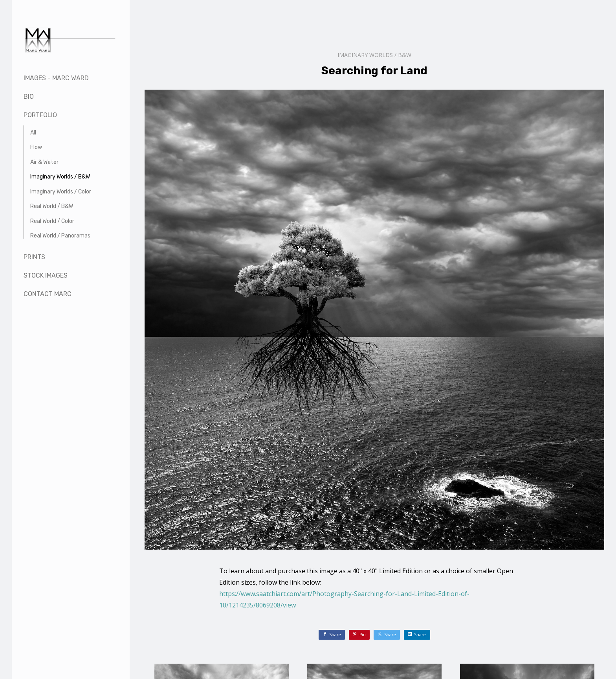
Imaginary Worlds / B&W (60, 177)
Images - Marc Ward (56, 78)
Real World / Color (52, 221)
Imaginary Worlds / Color (61, 192)
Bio (29, 97)
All (33, 133)
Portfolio (40, 115)
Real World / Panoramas (60, 236)
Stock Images (46, 275)
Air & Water (44, 162)
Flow (36, 147)
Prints (34, 257)
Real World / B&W (52, 206)
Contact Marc (48, 294)
